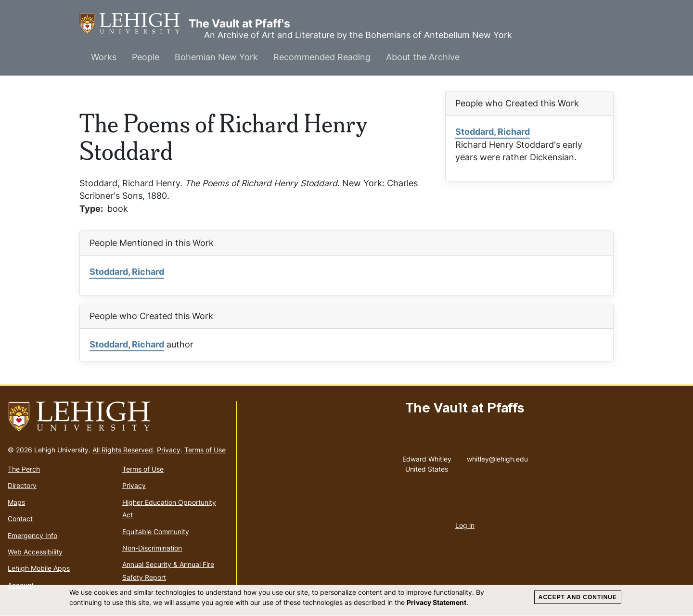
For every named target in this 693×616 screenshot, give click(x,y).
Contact (20, 519)
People (146, 57)
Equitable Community (156, 532)
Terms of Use (205, 450)
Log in (465, 525)
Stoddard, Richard (493, 132)
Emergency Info (32, 535)
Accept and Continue (578, 597)
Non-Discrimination (152, 548)
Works (104, 57)
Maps (16, 502)
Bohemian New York (216, 57)
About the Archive (423, 57)
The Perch (24, 469)
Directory (22, 485)
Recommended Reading (322, 57)
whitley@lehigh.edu (497, 457)
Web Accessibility (35, 552)
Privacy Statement (436, 602)
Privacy (169, 450)
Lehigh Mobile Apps (39, 568)
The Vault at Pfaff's (134, 24)
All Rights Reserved (123, 450)
